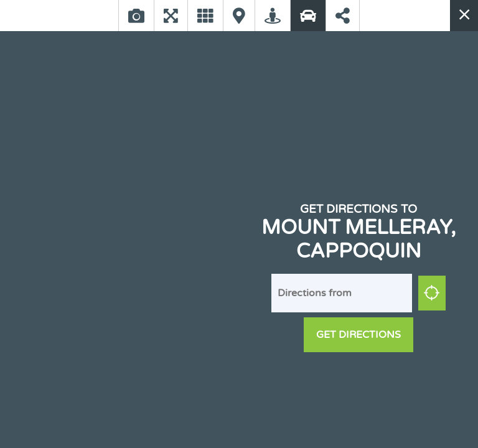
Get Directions (358, 335)
